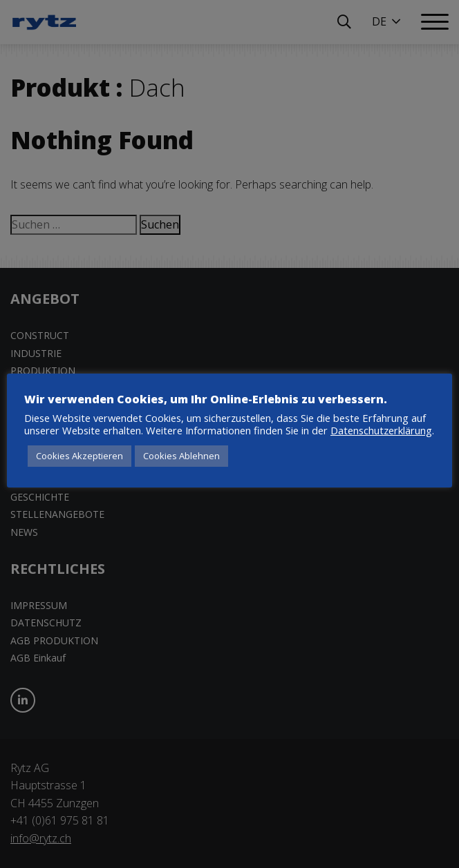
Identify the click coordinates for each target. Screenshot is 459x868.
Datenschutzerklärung (381, 430)
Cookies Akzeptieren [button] (79, 456)
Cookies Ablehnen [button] (181, 456)
